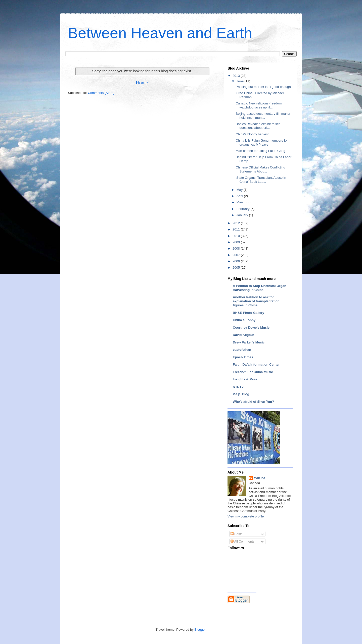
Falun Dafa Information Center (256, 364)
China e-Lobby (244, 320)
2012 (237, 223)
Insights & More (245, 379)
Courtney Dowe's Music (251, 328)
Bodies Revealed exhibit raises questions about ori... (258, 126)
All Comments (243, 541)
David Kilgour (243, 335)
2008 (237, 248)
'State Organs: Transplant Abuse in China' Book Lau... (261, 180)
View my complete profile (246, 516)
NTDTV (238, 387)
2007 (237, 255)
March (242, 202)
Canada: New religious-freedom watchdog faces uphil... (259, 105)
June (241, 81)
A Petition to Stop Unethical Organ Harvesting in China (260, 288)
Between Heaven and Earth (160, 33)
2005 (237, 268)
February (244, 209)
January (243, 215)
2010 (237, 236)
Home (142, 83)
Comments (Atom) (101, 93)
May (240, 190)
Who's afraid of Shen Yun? (253, 402)
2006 (237, 261)
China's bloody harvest (252, 134)
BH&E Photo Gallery (248, 313)
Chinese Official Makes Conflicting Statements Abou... (260, 169)
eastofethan (242, 350)
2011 (237, 229)
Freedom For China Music (253, 372)
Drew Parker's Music (249, 342)
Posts (237, 534)
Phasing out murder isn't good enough (263, 87)
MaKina (259, 478)
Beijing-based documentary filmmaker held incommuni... (263, 116)
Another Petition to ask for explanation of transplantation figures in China (256, 301)
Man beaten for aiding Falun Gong (260, 151)
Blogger (200, 630)
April (240, 196)
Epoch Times (243, 357)
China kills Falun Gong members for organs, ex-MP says (262, 142)
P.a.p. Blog (241, 394)
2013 (237, 76)
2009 (237, 242)
